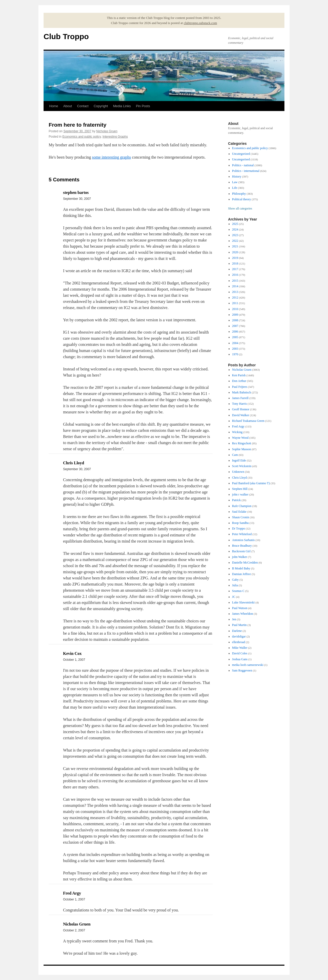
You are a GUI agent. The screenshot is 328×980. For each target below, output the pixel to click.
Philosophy (239, 194)
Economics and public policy (81, 137)
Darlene (237, 631)
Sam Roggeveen (242, 670)
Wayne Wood (240, 438)
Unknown (238, 472)
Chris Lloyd (240, 478)
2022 (235, 241)
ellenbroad (239, 642)
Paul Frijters (240, 387)
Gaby (235, 580)
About (68, 106)
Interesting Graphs (115, 137)
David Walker (241, 415)
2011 (235, 303)
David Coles (240, 653)
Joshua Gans (240, 659)
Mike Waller (240, 648)
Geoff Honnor (241, 409)
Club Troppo (66, 36)
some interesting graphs (111, 157)
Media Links (122, 106)
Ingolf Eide (239, 460)
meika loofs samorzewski (248, 665)
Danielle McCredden (245, 563)
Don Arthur (239, 381)
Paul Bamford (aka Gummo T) (251, 483)
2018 (235, 263)
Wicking (237, 432)
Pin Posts (143, 106)
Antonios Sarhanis (243, 540)
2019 (235, 258)
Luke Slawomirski (243, 602)
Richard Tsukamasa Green (248, 421)
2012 (235, 298)
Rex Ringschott (242, 443)
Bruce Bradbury (242, 546)
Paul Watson (240, 608)
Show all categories (240, 208)
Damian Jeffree (242, 574)
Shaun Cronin (241, 517)
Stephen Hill (240, 489)
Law (235, 182)
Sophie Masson (242, 449)
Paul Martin (239, 625)
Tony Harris (239, 404)
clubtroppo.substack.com (200, 23)
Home (54, 106)
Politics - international (246, 171)
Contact (83, 106)
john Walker (240, 557)
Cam (235, 455)
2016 (235, 275)
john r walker (240, 494)
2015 (235, 281)
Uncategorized (241, 154)
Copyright (101, 106)
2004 (235, 343)
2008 (235, 320)
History (237, 177)
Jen (234, 619)
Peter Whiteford (242, 534)
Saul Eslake (239, 512)
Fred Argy (238, 426)
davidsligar (239, 636)
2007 (235, 326)
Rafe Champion (242, 506)
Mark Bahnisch (242, 392)
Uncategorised (241, 159)
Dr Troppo (239, 528)
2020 (235, 252)
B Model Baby (241, 568)
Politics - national (243, 165)
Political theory (242, 199)
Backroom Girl (241, 551)
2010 (235, 309)
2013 (235, 292)
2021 (235, 246)
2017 (235, 269)
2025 (235, 224)
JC (234, 597)
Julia (235, 585)
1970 (235, 354)
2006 (235, 332)
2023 (235, 235)
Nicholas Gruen (107, 131)
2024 (235, 229)
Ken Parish (239, 375)
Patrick (237, 500)
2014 (235, 286)
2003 (235, 349)
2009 (235, 315)
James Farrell (240, 398)
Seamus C (238, 591)
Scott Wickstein (242, 466)
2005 (235, 337)
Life (235, 188)
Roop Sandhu (240, 523)
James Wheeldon (243, 614)
